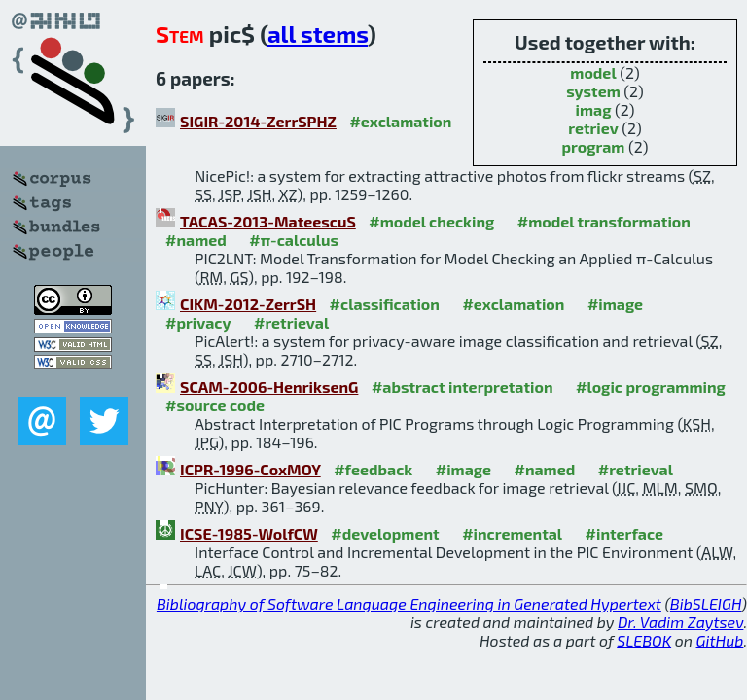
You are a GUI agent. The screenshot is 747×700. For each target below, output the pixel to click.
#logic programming (651, 386)
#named (196, 240)
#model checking (431, 221)
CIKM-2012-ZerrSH (248, 304)
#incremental (512, 533)
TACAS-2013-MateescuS (268, 221)
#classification (385, 304)
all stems (318, 34)
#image (615, 304)
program (593, 146)
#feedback (373, 469)
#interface (624, 533)
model (593, 72)
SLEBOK (644, 640)
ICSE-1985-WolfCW (249, 533)
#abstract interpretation (462, 386)
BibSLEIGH (706, 603)
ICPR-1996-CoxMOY (250, 469)
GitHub (720, 640)
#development (385, 533)
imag (594, 109)
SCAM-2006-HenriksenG (269, 386)
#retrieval (291, 322)
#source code (215, 405)
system (593, 91)
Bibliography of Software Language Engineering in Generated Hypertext (409, 603)
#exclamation (400, 121)
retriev (593, 128)
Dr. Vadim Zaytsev (680, 622)
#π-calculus (294, 240)
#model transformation (604, 221)
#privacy (198, 322)
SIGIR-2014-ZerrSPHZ (258, 121)
